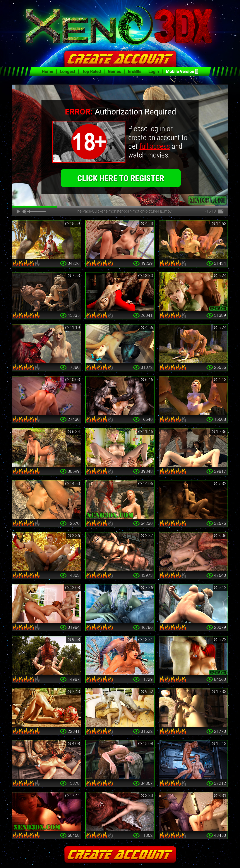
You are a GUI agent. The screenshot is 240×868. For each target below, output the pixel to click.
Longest (68, 72)
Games (114, 72)
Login (154, 72)
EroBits (135, 72)
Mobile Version (180, 72)
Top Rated (91, 72)
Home (47, 72)
